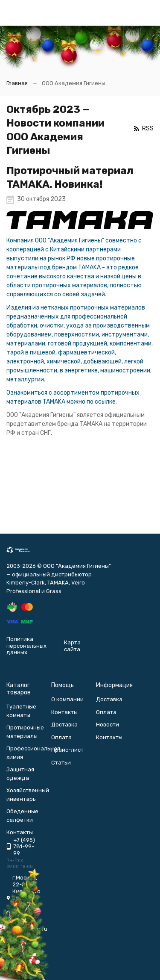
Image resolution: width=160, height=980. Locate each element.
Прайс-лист (67, 750)
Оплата (61, 737)
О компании (67, 699)
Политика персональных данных (26, 646)
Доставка (64, 725)
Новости (108, 725)
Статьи (61, 763)
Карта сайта (72, 646)
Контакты (64, 712)
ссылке (105, 402)
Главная (17, 83)
